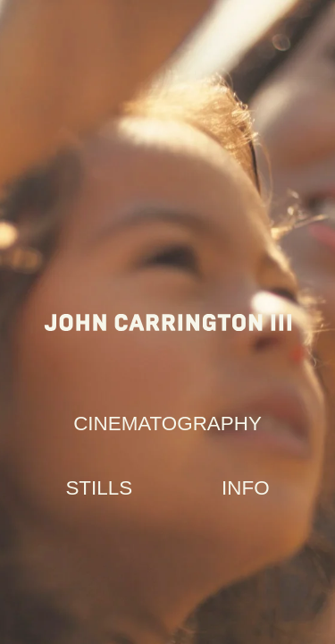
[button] (167, 424)
